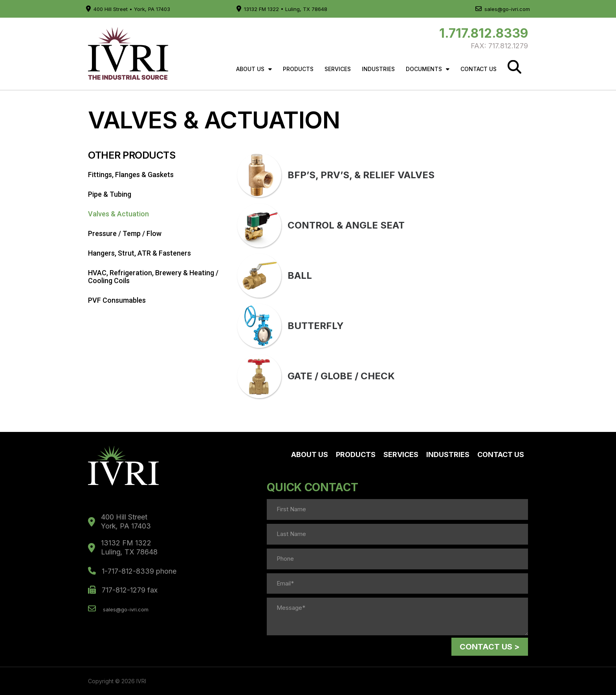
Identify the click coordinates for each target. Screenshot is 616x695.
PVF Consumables (117, 300)
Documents (428, 69)
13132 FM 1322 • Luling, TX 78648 (282, 9)
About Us (254, 69)
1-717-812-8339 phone (132, 571)
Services (338, 69)
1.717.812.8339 (484, 33)
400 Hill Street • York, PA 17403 (128, 9)
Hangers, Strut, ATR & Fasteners (139, 253)
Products (298, 69)
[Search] (514, 67)
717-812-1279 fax (123, 590)
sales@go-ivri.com (503, 9)
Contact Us (478, 69)
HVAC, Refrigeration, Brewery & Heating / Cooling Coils (153, 277)
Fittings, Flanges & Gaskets (131, 175)
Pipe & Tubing (110, 194)
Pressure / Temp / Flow (125, 233)
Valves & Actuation (118, 214)
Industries (378, 69)
